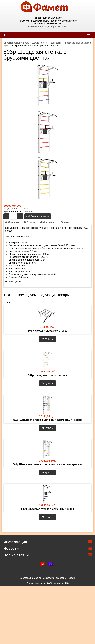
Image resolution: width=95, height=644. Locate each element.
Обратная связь (57, 27)
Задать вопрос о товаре (16, 209)
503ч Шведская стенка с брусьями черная (48, 509)
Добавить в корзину (38, 216)
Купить (47, 339)
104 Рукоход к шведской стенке (47, 331)
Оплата (64, 222)
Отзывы (30, 222)
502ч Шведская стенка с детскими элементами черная (47, 420)
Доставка (47, 222)
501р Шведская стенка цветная (47, 375)
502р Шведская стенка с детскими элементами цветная (48, 464)
